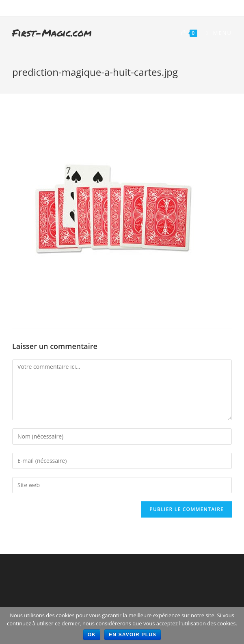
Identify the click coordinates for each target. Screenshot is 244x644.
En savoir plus (133, 635)
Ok (92, 635)
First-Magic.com (52, 33)
